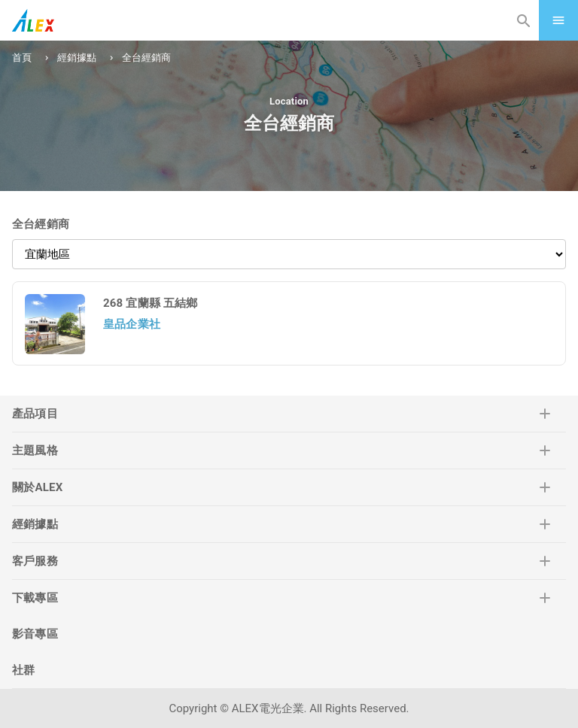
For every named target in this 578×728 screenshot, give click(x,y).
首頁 (22, 58)
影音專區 (35, 634)
